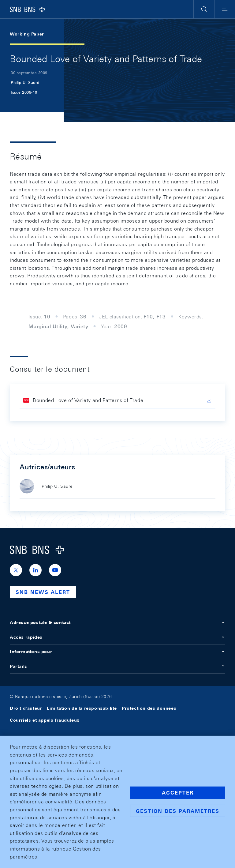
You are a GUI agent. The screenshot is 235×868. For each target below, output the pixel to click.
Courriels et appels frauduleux (45, 720)
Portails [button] (117, 666)
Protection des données (149, 708)
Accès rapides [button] (117, 637)
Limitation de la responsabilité (82, 708)
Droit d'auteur (26, 708)
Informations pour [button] (117, 652)
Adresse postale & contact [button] (117, 622)
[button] (204, 9)
